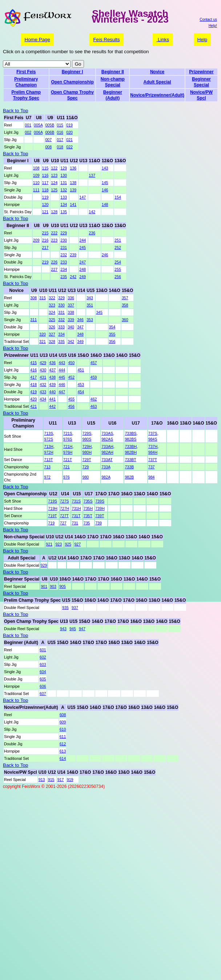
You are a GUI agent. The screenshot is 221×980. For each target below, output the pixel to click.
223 (54, 240)
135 (64, 212)
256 (118, 277)
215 (45, 233)
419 (33, 392)
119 (45, 197)
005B (50, 125)
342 (71, 341)
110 (36, 183)
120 (45, 204)
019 (69, 125)
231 (64, 247)
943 (63, 629)
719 (51, 523)
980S (87, 439)
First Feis (26, 72)
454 (81, 392)
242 (73, 277)
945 (73, 629)
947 (82, 629)
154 (118, 197)
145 (105, 183)
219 (45, 262)
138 (73, 183)
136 (73, 168)
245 (83, 247)
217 (45, 247)
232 (64, 255)
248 (83, 269)
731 (75, 523)
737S (153, 433)
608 (63, 715)
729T (87, 460)
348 (80, 334)
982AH (107, 452)
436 (52, 363)
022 (69, 147)
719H (53, 508)
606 (43, 686)
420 (33, 399)
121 (45, 212)
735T (88, 516)
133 (64, 197)
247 (83, 262)
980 (85, 477)
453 (81, 384)
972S (49, 439)
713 (47, 467)
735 (87, 523)
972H (49, 452)
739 (99, 523)
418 (33, 384)
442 (52, 406)
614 (63, 758)
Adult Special (157, 82)
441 (52, 399)
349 (80, 341)
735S (88, 501)
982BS (130, 439)
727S (65, 501)
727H (65, 508)
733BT (130, 460)
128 (54, 212)
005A (38, 125)
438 (52, 377)
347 (80, 327)
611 (63, 737)
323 (52, 305)
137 (92, 175)
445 (62, 377)
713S (49, 433)
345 (99, 312)
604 (43, 672)
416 (33, 370)
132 (64, 190)
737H (153, 446)
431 (43, 377)
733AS (107, 433)
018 (60, 147)
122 (54, 168)
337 (71, 305)
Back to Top (15, 111)
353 (90, 320)
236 (92, 233)
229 (64, 233)
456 (71, 406)
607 (43, 694)
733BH (131, 446)
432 (43, 384)
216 (45, 240)
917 (61, 780)
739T (100, 516)
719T (52, 516)
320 (43, 334)
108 (36, 168)
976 (67, 477)
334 (61, 334)
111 (36, 190)
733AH (107, 446)
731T (76, 516)
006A (38, 132)
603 (43, 664)
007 (48, 140)
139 (73, 190)
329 (61, 298)
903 (53, 586)
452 (71, 377)
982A (106, 477)
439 (52, 384)
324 (52, 312)
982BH (131, 452)
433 (43, 392)
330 (61, 305)
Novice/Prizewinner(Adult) (157, 95)
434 (43, 399)
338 (71, 312)
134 (64, 204)
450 (71, 363)
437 (52, 370)
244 (83, 240)
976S (68, 439)
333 (61, 327)
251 (118, 240)
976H (68, 452)
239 (73, 255)
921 (49, 544)
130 (64, 175)
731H (76, 508)
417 (33, 377)
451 (81, 370)
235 (64, 277)
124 (54, 183)
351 (90, 305)
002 (28, 132)
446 (62, 384)
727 (63, 523)
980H (87, 452)
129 (64, 168)
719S (53, 501)
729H (87, 446)
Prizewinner (201, 72)
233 (64, 262)
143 (105, 168)
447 (62, 392)
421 (33, 406)
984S (153, 439)
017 (60, 140)
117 (45, 183)
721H (68, 446)
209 (36, 240)
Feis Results (106, 40)
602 (43, 657)
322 (52, 298)
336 (71, 298)
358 (125, 305)
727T (64, 516)
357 (125, 298)
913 (42, 780)
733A (106, 467)
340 (71, 327)
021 (69, 140)
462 (94, 399)
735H (88, 508)
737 (152, 467)
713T (48, 460)
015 (60, 125)
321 (43, 341)
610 (63, 729)
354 (112, 327)
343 (90, 298)
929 (44, 565)
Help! (213, 26)
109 (36, 175)
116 (45, 175)
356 (112, 341)
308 (33, 298)
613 (63, 751)
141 (73, 204)
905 (63, 586)
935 (65, 608)
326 (52, 327)
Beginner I (73, 72)
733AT (107, 460)
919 (70, 780)
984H (153, 452)
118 (45, 190)
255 (118, 269)
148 (105, 204)
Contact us (208, 19)
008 (48, 147)
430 (43, 370)
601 (43, 650)
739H (100, 508)
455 (71, 399)
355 (112, 334)
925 (68, 544)
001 (28, 125)
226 (54, 262)
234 (64, 269)
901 (44, 586)
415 (33, 363)
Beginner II (113, 72)
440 (52, 392)
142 (92, 212)
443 (62, 363)
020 (69, 132)
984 (152, 477)
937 (75, 608)
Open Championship (72, 82)
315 (43, 298)
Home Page (37, 40)
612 (63, 744)
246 (105, 255)
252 (118, 247)
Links (163, 40)
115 (45, 168)
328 (52, 341)
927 (77, 544)
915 (51, 780)
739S (100, 501)
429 (43, 363)
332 (61, 320)
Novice (157, 72)
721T (68, 460)
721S (68, 433)
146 (105, 190)
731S (76, 501)
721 (67, 467)
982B (129, 477)
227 (54, 269)
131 (64, 183)
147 (83, 197)
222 (54, 233)
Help (202, 40)
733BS (130, 433)
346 (80, 320)
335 (61, 341)
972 (47, 477)
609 (63, 722)
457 (94, 363)
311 (33, 320)
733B (129, 467)
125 (54, 190)
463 (94, 406)
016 (60, 132)
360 (125, 320)
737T (153, 460)
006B (50, 132)
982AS (107, 439)
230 (64, 240)
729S (87, 433)
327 (52, 334)
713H (49, 446)
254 (118, 262)
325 (52, 320)
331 (61, 312)
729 (85, 467)
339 (71, 320)
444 (62, 370)
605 (43, 679)
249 (83, 277)
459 (94, 377)
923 (59, 544)
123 (54, 175)
